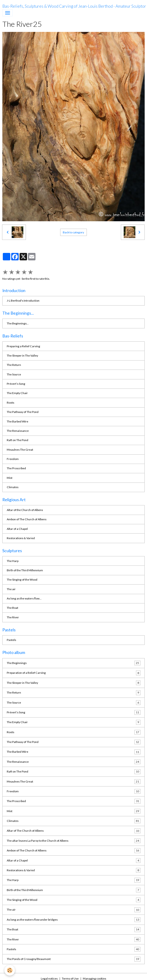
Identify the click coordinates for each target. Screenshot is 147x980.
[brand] (74, 6)
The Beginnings (74, 663)
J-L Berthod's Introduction (23, 301)
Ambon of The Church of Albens (27, 519)
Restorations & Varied (21, 538)
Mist (10, 478)
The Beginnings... (18, 323)
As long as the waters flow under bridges (74, 920)
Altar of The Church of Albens (74, 831)
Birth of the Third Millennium (25, 570)
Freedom (13, 459)
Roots (10, 403)
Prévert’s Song (16, 384)
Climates (13, 487)
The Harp (13, 561)
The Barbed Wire (17, 421)
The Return (14, 365)
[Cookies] (10, 970)
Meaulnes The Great (20, 450)
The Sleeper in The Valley (22, 356)
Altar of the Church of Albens (25, 510)
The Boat (12, 608)
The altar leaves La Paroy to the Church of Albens (74, 841)
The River (13, 617)
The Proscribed (16, 468)
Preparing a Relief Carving (23, 346)
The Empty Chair (17, 393)
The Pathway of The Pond (23, 412)
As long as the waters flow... (24, 598)
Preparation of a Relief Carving (74, 673)
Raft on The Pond (17, 440)
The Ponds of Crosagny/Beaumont (74, 959)
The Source (14, 374)
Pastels (11, 640)
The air (11, 589)
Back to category (73, 232)
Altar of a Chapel (17, 529)
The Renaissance (18, 431)
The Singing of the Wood (22, 580)
